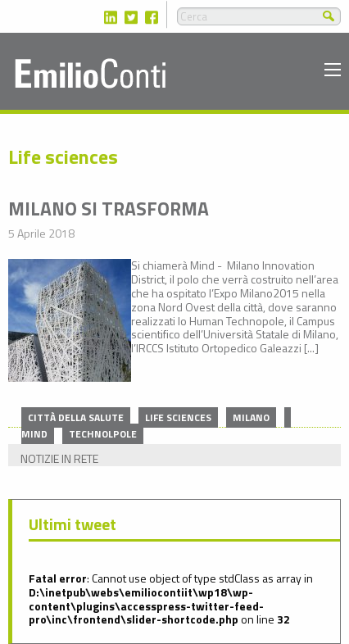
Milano (251, 417)
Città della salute (76, 417)
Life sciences (178, 417)
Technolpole (103, 434)
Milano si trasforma (109, 209)
